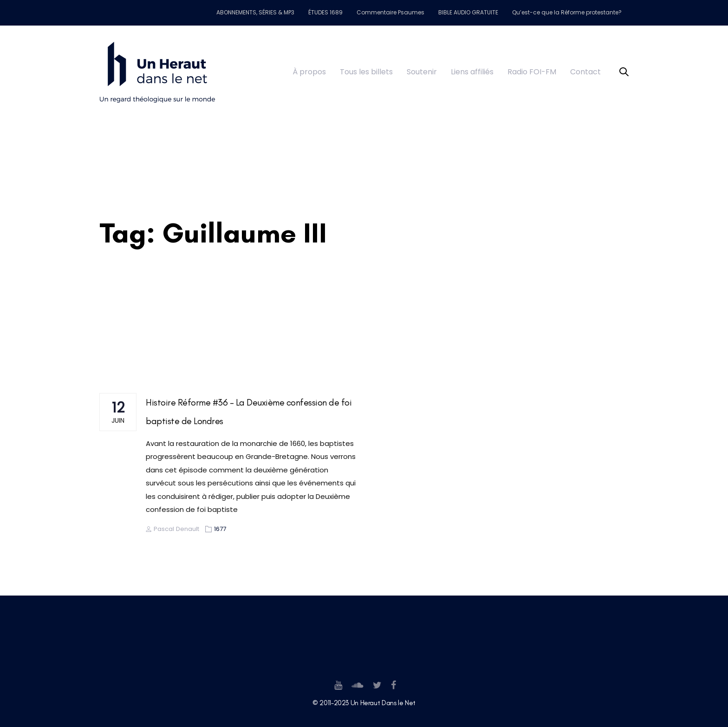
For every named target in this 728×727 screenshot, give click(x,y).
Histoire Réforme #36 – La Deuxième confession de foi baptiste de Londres (249, 412)
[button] (624, 72)
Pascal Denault (172, 529)
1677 (220, 529)
